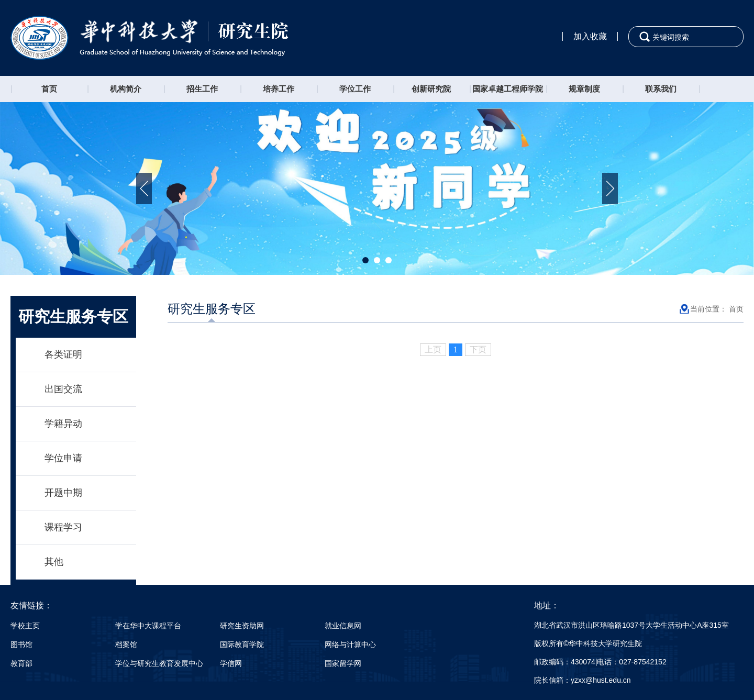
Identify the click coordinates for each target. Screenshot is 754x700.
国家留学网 (343, 663)
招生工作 (202, 89)
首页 (49, 89)
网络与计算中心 (350, 645)
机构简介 (126, 89)
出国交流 (63, 389)
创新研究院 (431, 89)
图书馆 (21, 645)
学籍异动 (63, 424)
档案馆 (126, 645)
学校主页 (25, 626)
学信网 (231, 663)
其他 (54, 562)
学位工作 (355, 89)
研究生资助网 (242, 626)
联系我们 (661, 89)
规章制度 (584, 89)
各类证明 (63, 354)
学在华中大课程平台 (148, 626)
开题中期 (63, 493)
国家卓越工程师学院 (508, 89)
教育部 (21, 663)
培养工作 (279, 89)
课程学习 (63, 527)
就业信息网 (343, 626)
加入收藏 (590, 36)
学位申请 (63, 458)
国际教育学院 (242, 645)
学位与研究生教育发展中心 (159, 663)
